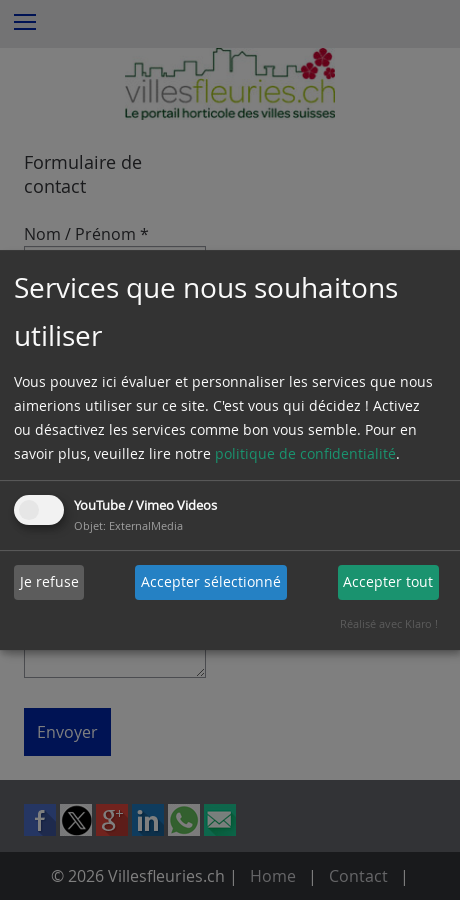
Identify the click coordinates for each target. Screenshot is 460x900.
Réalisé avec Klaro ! (389, 623)
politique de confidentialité (305, 453)
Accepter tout (388, 581)
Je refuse (49, 581)
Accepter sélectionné (211, 581)
